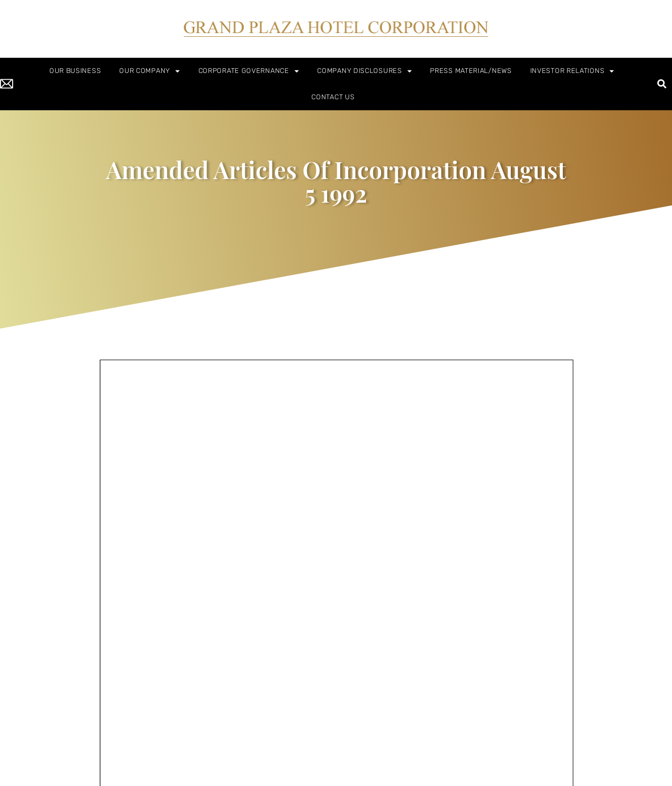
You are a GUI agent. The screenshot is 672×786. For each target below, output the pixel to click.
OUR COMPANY (149, 71)
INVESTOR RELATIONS (572, 71)
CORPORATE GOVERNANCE (249, 71)
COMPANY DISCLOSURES (364, 71)
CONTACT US (333, 97)
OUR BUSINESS (75, 71)
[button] (662, 84)
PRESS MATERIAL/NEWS (471, 71)
